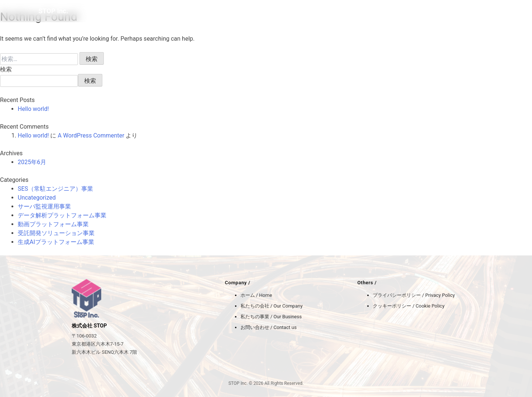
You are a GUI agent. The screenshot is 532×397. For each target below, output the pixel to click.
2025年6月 (32, 162)
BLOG (455, 11)
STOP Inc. (53, 11)
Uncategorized (37, 198)
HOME (366, 11)
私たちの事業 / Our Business (271, 317)
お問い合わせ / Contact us (269, 327)
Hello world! (33, 109)
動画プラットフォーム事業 (53, 224)
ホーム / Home (256, 295)
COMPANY (395, 11)
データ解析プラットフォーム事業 (62, 215)
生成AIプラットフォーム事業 (56, 242)
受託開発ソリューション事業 (56, 233)
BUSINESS (428, 11)
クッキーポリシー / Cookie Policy (409, 306)
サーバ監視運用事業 (44, 206)
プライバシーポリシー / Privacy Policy (414, 295)
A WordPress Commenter (91, 135)
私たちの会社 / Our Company (272, 306)
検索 (6, 69)
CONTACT (482, 11)
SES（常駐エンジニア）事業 (55, 189)
